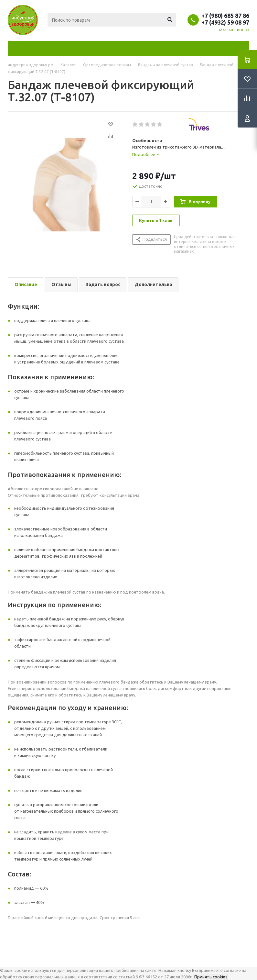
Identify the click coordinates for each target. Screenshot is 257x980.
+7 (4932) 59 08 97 (225, 22)
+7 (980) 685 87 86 (225, 16)
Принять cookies (211, 977)
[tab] (146, 154)
